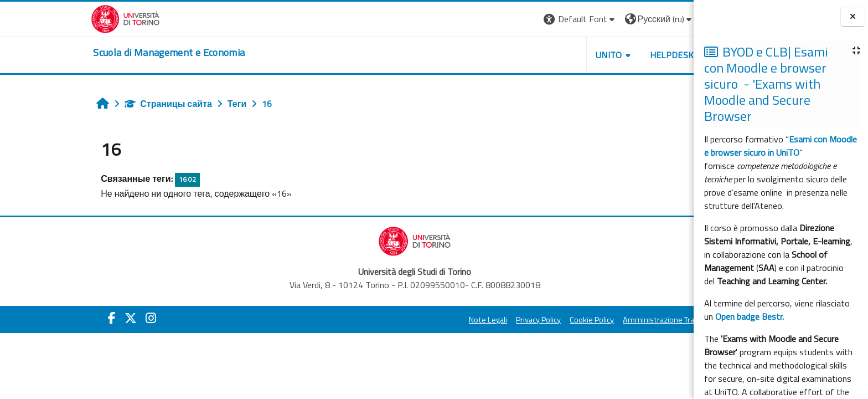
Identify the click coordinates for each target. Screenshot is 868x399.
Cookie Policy (524, 320)
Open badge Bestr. (750, 316)
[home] (101, 53)
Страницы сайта (101, 104)
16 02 (119, 179)
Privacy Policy (471, 320)
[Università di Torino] (58, 18)
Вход (652, 19)
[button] (512, 19)
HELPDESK (604, 55)
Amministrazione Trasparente (607, 320)
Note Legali (420, 320)
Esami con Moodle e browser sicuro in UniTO (781, 146)
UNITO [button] (541, 55)
